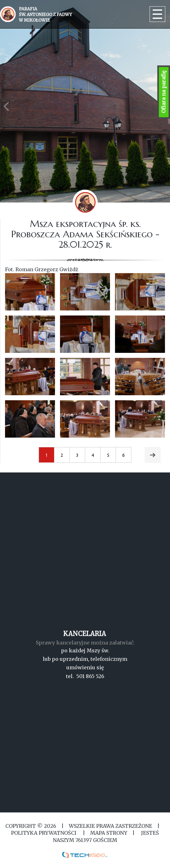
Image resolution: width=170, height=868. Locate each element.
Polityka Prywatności (44, 833)
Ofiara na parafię (164, 92)
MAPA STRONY (109, 833)
